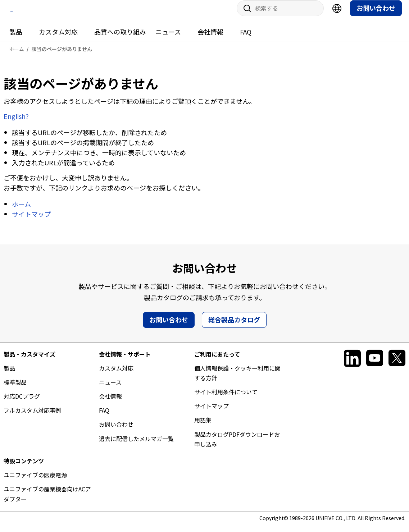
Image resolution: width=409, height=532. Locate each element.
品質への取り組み (120, 38)
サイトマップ (31, 220)
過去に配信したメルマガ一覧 (136, 445)
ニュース (168, 38)
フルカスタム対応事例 (32, 417)
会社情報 (210, 38)
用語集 (203, 427)
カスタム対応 (58, 38)
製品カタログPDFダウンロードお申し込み (237, 446)
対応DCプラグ (22, 403)
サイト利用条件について (226, 399)
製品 (16, 38)
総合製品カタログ (234, 326)
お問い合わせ (376, 15)
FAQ (246, 38)
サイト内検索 (245, 15)
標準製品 (15, 389)
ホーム (21, 210)
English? (16, 123)
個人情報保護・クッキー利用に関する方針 (237, 379)
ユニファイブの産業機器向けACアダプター (47, 501)
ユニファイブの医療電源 (35, 482)
